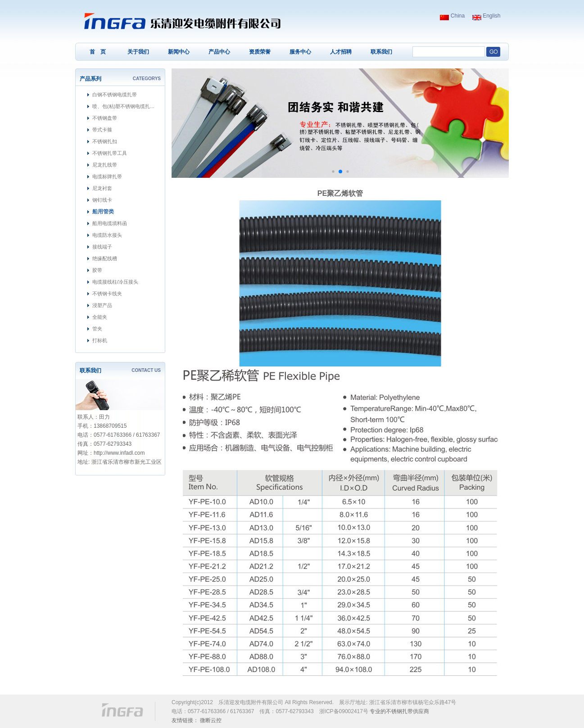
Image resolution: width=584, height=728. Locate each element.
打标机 (100, 340)
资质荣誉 (260, 52)
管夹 (97, 329)
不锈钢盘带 (105, 118)
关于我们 (138, 52)
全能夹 (100, 317)
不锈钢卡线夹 (107, 294)
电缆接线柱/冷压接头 (115, 282)
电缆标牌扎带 (107, 176)
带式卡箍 (102, 130)
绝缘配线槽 (105, 258)
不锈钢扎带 (399, 711)
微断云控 (211, 720)
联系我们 (381, 52)
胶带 (97, 270)
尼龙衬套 (102, 188)
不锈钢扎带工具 (110, 153)
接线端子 (102, 247)
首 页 (98, 52)
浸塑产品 (102, 305)
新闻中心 (179, 52)
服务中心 (300, 52)
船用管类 (103, 212)
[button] (333, 171)
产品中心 (219, 52)
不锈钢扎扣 (105, 141)
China (452, 16)
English (487, 16)
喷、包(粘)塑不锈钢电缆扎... (123, 106)
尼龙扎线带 (105, 165)
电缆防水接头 (107, 235)
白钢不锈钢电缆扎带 (115, 95)
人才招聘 (341, 52)
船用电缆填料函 (110, 223)
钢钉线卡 (102, 200)
